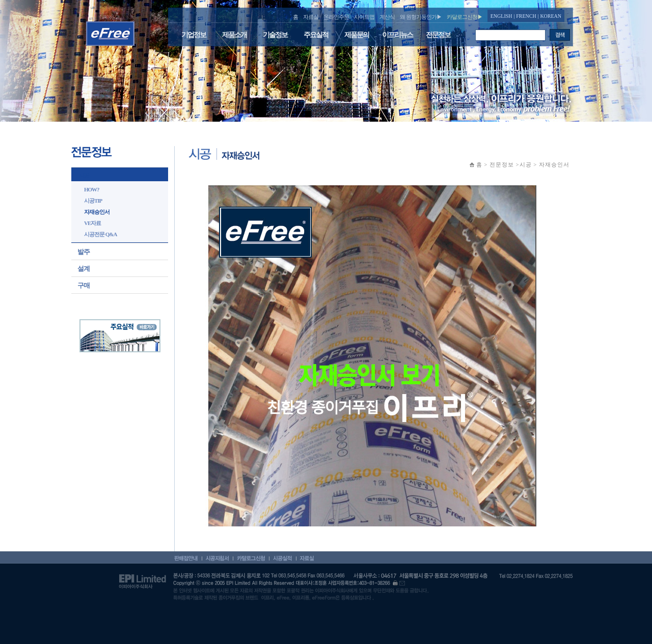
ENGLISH (501, 16)
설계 (84, 269)
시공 (84, 175)
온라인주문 (336, 17)
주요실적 (316, 35)
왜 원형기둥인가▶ (421, 17)
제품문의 (357, 35)
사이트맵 (364, 17)
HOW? (92, 189)
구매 (84, 285)
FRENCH (526, 16)
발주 (84, 252)
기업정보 (194, 35)
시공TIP (93, 201)
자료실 (311, 17)
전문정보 (438, 35)
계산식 (387, 17)
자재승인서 (97, 212)
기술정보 (275, 35)
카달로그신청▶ (465, 17)
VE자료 (92, 223)
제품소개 (234, 35)
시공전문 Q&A (100, 234)
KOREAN (551, 16)
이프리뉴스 (397, 35)
